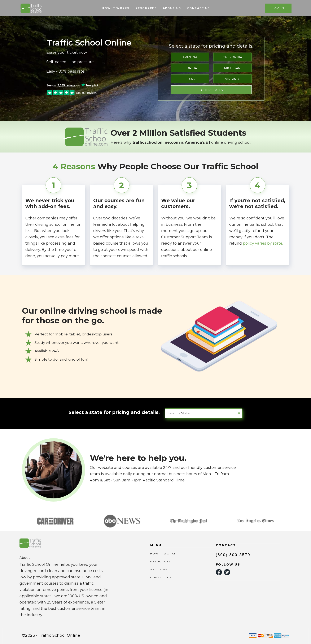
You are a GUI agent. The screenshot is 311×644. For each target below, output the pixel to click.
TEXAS (190, 79)
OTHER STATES (211, 90)
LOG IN (278, 8)
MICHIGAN (232, 68)
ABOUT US (172, 8)
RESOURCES (146, 8)
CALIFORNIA (232, 57)
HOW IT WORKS (116, 8)
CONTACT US (199, 8)
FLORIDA (190, 68)
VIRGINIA (232, 79)
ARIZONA (190, 57)
